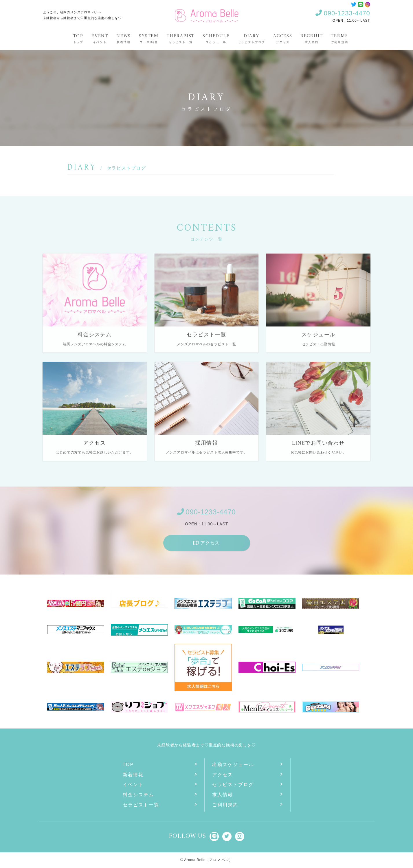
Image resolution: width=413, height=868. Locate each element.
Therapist (181, 38)
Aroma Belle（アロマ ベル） (208, 860)
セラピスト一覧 (141, 805)
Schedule (216, 38)
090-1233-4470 (343, 13)
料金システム (138, 795)
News (124, 38)
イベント (133, 784)
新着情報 (133, 775)
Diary (252, 38)
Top (78, 38)
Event (100, 38)
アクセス (207, 547)
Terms (339, 38)
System (149, 38)
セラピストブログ (233, 784)
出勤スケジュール (233, 765)
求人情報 (223, 795)
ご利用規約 (225, 805)
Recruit (312, 38)
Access (283, 38)
